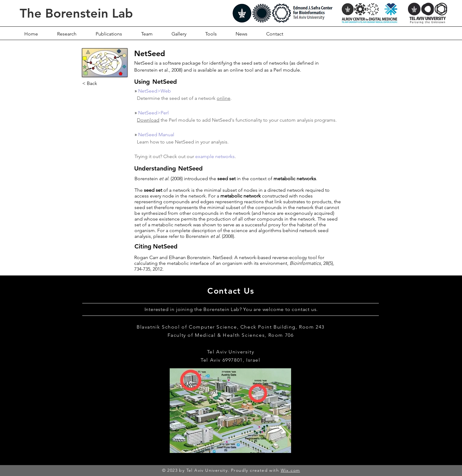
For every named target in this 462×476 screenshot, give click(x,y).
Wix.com (290, 470)
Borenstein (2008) (210, 236)
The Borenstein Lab (76, 13)
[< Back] (102, 83)
